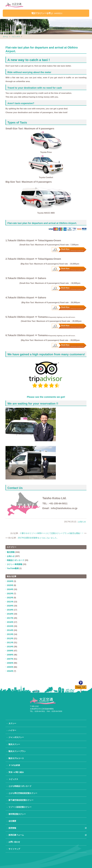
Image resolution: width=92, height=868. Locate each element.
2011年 (10, 643)
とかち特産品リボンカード (20, 786)
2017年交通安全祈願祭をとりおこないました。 (38, 538)
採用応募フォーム (16, 835)
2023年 (10, 594)
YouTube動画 (13, 568)
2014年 (10, 630)
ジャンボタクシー (16, 737)
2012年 (10, 638)
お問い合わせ (14, 842)
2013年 (10, 634)
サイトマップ (14, 849)
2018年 (10, 614)
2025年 (10, 585)
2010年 (10, 647)
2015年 (10, 626)
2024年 (10, 589)
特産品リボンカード (16, 560)
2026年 (10, 581)
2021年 (10, 602)
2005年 (10, 667)
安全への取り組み (16, 772)
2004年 (10, 671)
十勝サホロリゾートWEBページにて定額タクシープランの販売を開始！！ (52, 533)
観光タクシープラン (17, 751)
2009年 (10, 651)
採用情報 (12, 828)
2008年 (10, 655)
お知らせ (82, 522)
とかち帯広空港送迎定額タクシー (23, 793)
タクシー (12, 723)
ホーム (6, 37)
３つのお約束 (14, 765)
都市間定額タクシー (17, 814)
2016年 (10, 622)
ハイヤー (12, 730)
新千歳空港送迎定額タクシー (21, 800)
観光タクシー (14, 744)
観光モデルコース (16, 758)
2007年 (10, 659)
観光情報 (11, 552)
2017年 (10, 618)
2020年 (10, 606)
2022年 (10, 598)
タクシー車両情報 (15, 564)
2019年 (10, 610)
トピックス (16, 37)
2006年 (10, 663)
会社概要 (12, 821)
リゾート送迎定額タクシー (20, 807)
